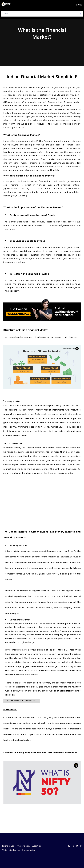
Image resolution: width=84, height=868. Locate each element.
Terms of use (8, 846)
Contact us (15, 850)
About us (37, 846)
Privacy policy (23, 846)
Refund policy (29, 850)
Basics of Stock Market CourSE (22, 701)
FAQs (4, 850)
